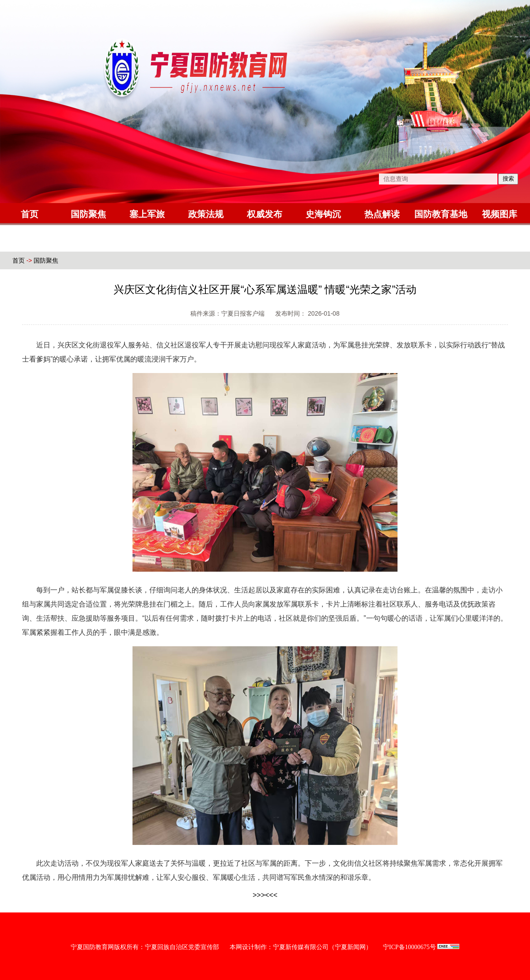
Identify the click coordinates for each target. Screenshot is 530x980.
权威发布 (265, 214)
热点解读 (382, 214)
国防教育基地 (441, 214)
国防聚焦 (88, 214)
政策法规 (206, 214)
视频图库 (500, 214)
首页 (30, 214)
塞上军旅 (147, 214)
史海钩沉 (323, 214)
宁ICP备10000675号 (409, 947)
